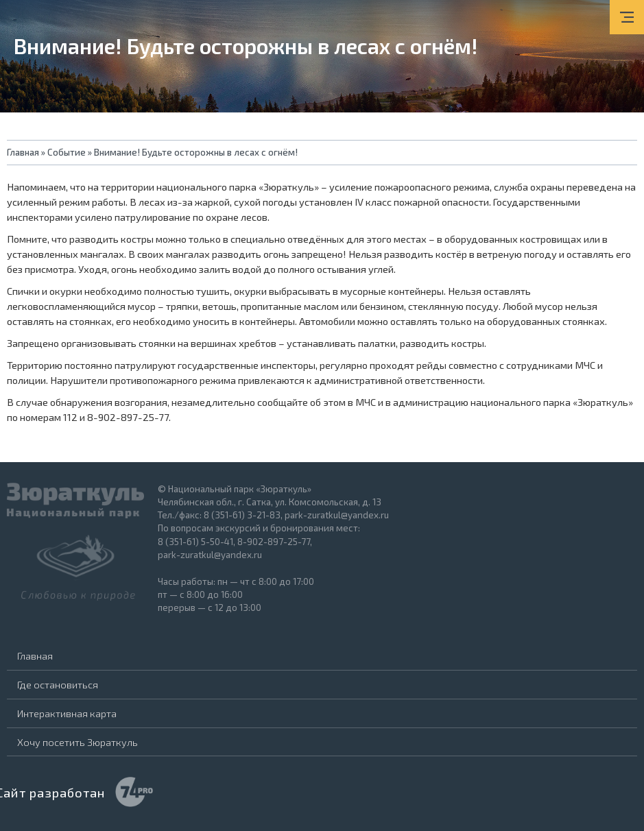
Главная (35, 655)
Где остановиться (58, 684)
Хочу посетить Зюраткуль (77, 742)
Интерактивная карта (67, 713)
